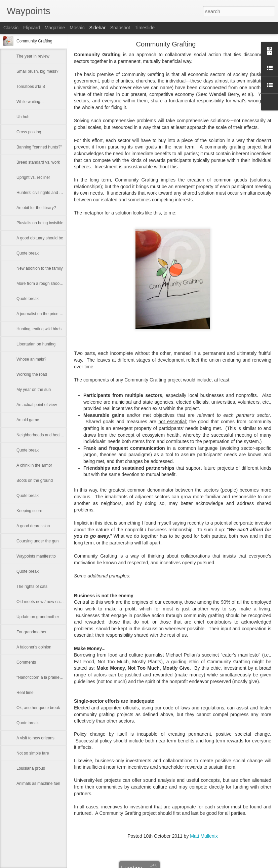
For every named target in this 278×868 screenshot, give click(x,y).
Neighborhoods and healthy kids (45, 435)
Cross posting (29, 132)
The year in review (33, 56)
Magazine (55, 28)
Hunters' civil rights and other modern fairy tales (59, 193)
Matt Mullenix (204, 836)
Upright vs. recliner (33, 177)
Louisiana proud (31, 768)
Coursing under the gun (37, 541)
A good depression (33, 526)
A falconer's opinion (34, 647)
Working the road (32, 374)
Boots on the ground (35, 480)
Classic (11, 28)
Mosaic (77, 28)
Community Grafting (34, 41)
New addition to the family (39, 268)
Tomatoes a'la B (31, 87)
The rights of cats (32, 587)
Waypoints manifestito (36, 556)
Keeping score (29, 511)
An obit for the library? (36, 208)
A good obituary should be (40, 238)
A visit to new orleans (35, 738)
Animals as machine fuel (38, 783)
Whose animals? (31, 359)
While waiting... (30, 102)
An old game (28, 420)
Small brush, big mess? (37, 71)
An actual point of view (37, 405)
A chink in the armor (34, 465)
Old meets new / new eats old (43, 602)
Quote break (28, 253)
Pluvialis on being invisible (40, 223)
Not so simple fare (33, 753)
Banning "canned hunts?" (39, 147)
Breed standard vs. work (38, 162)
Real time (25, 693)
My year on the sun (34, 390)
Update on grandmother (38, 617)
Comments (26, 662)
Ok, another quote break (38, 708)
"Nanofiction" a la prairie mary (43, 677)
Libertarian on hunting (36, 344)
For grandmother (31, 632)
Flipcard (32, 28)
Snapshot (120, 28)
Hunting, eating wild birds (39, 329)
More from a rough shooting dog (45, 283)
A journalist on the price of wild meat (49, 314)
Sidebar (97, 28)
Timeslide (145, 28)
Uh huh (23, 117)
